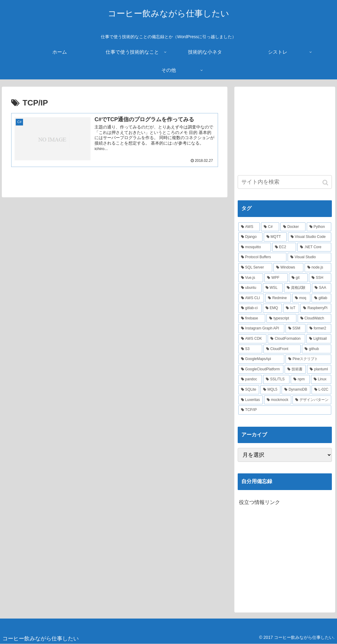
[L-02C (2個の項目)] (322, 390)
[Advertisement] (285, 128)
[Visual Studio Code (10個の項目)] (310, 237)
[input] (285, 182)
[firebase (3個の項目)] (252, 319)
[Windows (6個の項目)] (288, 268)
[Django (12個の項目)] (250, 237)
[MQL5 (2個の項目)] (270, 390)
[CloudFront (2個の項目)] (282, 349)
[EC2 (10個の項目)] (284, 247)
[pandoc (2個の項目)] (250, 379)
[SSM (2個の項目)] (296, 329)
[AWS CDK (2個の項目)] (253, 339)
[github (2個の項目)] (317, 349)
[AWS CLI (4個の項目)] (251, 298)
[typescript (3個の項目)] (281, 319)
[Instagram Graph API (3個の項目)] (261, 329)
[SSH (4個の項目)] (320, 278)
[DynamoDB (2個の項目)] (296, 390)
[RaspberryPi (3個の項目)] (316, 308)
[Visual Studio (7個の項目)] (309, 257)
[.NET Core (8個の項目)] (314, 247)
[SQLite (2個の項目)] (249, 390)
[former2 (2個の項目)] (319, 329)
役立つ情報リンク (259, 502)
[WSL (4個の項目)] (273, 288)
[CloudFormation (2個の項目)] (286, 339)
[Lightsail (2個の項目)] (319, 339)
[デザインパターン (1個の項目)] (312, 400)
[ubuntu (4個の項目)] (250, 288)
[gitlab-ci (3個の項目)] (250, 308)
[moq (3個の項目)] (301, 298)
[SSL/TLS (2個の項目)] (276, 379)
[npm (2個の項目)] (300, 379)
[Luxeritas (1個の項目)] (251, 400)
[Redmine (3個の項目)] (278, 298)
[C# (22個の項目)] (270, 227)
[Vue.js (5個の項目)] (251, 278)
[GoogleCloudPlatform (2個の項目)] (261, 369)
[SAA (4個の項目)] (322, 288)
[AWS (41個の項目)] (249, 227)
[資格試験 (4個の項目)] (297, 288)
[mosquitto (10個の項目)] (255, 247)
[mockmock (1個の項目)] (278, 400)
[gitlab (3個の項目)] (321, 298)
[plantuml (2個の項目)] (319, 369)
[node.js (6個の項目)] (318, 268)
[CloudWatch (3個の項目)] (315, 319)
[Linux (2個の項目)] (321, 379)
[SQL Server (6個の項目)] (255, 268)
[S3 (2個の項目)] (250, 349)
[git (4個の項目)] (298, 278)
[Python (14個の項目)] (319, 227)
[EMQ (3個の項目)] (272, 308)
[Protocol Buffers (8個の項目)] (263, 257)
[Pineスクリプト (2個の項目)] (308, 359)
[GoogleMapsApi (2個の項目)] (261, 359)
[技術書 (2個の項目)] (295, 369)
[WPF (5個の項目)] (276, 278)
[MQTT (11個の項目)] (275, 237)
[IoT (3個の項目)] (291, 308)
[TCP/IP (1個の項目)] (285, 410)
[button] (326, 183)
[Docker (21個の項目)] (293, 227)
